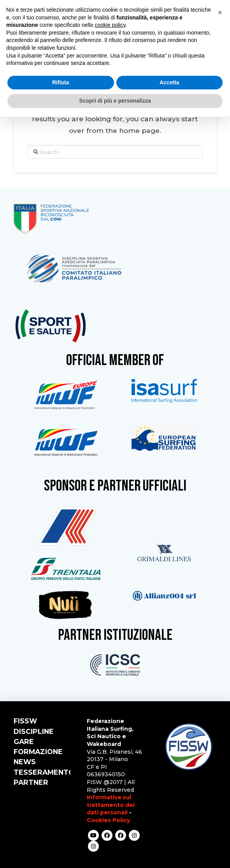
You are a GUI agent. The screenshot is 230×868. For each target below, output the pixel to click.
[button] (220, 12)
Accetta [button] (169, 82)
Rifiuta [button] (61, 82)
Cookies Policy (108, 820)
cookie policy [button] (110, 25)
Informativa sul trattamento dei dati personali (111, 805)
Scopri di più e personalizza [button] (115, 101)
